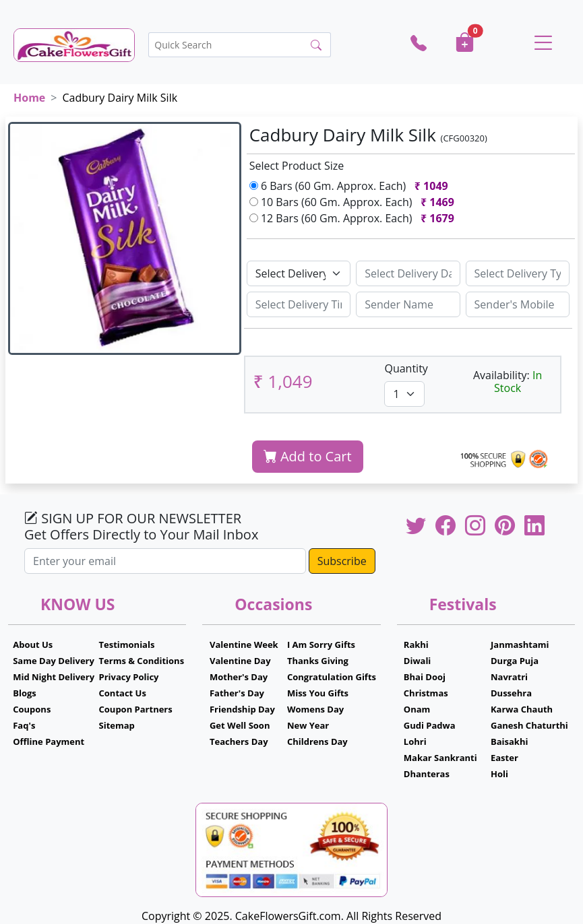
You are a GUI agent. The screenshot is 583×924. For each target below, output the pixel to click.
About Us (33, 645)
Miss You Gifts (318, 693)
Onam (417, 709)
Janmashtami (520, 645)
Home (29, 98)
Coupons (32, 709)
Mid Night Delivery (54, 677)
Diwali (418, 661)
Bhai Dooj (425, 677)
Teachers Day (239, 741)
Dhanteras (427, 774)
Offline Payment (49, 741)
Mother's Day (239, 677)
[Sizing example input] (408, 273)
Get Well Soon (240, 725)
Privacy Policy (129, 677)
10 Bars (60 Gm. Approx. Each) (355, 202)
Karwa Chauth (522, 709)
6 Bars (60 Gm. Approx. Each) (351, 186)
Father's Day (237, 693)
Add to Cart (308, 456)
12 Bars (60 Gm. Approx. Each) (355, 218)
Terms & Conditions (142, 661)
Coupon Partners (136, 709)
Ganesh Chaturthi (529, 725)
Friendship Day (242, 709)
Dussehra (511, 693)
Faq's (24, 725)
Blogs (25, 693)
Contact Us (123, 693)
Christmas (426, 693)
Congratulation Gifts (332, 677)
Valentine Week (244, 645)
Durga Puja (515, 661)
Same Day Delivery (54, 661)
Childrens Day (317, 741)
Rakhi (416, 645)
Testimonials (127, 645)
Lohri (415, 741)
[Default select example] (299, 273)
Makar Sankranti (440, 758)
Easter (504, 758)
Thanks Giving (318, 661)
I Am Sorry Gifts (321, 645)
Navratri (509, 677)
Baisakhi (509, 741)
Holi (499, 774)
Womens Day (315, 709)
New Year (308, 725)
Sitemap (117, 725)
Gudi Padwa (430, 725)
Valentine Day (240, 661)
